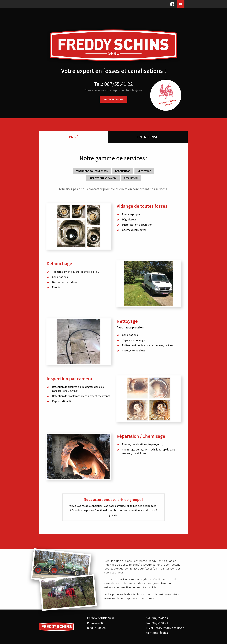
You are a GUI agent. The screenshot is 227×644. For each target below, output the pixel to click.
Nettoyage (144, 171)
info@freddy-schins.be (169, 628)
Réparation (131, 178)
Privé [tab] (74, 137)
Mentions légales (157, 633)
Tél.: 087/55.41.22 (113, 84)
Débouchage (123, 171)
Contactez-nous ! (113, 99)
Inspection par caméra (103, 178)
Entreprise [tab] (148, 137)
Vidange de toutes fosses (92, 171)
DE (181, 4)
